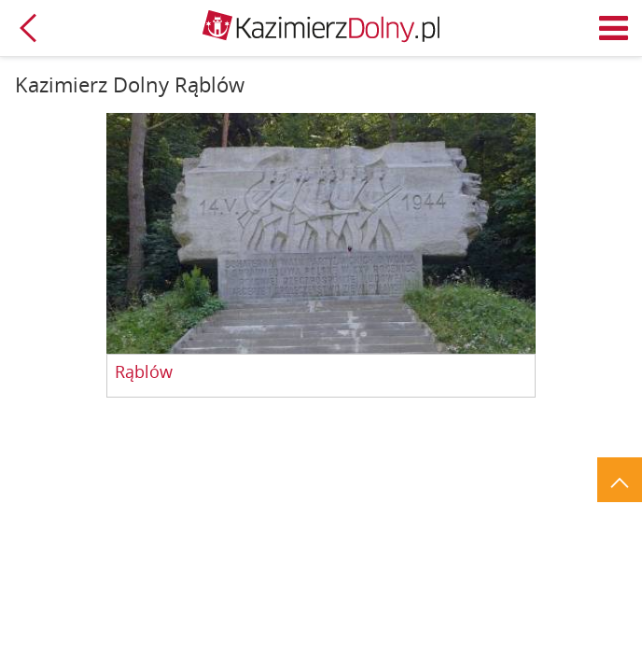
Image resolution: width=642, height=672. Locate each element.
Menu (614, 28)
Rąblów (144, 372)
